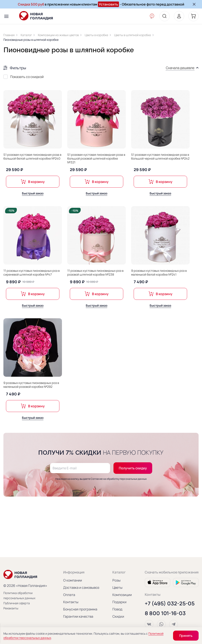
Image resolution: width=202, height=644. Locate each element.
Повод (117, 609)
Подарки (119, 602)
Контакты (71, 602)
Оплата (69, 595)
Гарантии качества (78, 616)
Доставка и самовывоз (81, 587)
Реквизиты (11, 608)
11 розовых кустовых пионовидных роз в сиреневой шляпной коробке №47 (32, 272)
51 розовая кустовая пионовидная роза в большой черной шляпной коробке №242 (160, 156)
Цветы (117, 587)
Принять (186, 636)
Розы (116, 580)
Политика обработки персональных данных (19, 595)
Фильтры (18, 68)
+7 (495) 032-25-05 (170, 603)
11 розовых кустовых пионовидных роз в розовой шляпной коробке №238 (95, 272)
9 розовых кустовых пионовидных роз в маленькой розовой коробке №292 (31, 385)
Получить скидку (133, 472)
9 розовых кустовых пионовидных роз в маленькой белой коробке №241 (159, 272)
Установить (108, 4)
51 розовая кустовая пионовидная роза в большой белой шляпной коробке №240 (32, 156)
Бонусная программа (80, 609)
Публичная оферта (17, 603)
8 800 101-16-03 (165, 613)
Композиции (122, 595)
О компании (73, 580)
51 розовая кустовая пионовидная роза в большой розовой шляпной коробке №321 (96, 158)
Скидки (118, 616)
